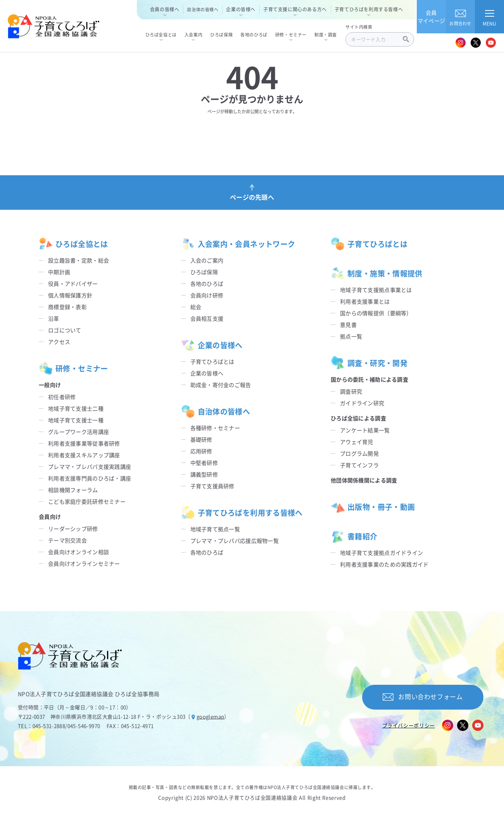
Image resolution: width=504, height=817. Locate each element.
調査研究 (351, 391)
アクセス (59, 342)
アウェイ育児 (357, 442)
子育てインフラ (359, 465)
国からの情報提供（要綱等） (376, 313)
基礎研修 (201, 439)
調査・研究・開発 (369, 363)
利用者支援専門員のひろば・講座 (90, 478)
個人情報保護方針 (70, 295)
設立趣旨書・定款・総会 (79, 260)
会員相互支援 (207, 318)
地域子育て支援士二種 (76, 408)
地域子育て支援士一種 (76, 420)
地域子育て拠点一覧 (215, 529)
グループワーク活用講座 (79, 432)
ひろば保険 (204, 272)
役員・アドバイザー (73, 283)
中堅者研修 (204, 463)
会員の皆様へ (165, 9)
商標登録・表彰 (67, 307)
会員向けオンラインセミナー (84, 563)
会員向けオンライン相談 (79, 552)
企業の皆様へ (241, 9)
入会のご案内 (207, 260)
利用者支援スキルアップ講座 (84, 455)
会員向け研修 (207, 295)
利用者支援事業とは (365, 301)
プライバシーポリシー (409, 725)
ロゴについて (65, 330)
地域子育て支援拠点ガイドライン (381, 553)
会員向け (50, 516)
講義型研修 (204, 474)
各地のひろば (207, 283)
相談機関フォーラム (73, 490)
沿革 (54, 318)
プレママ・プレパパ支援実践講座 (90, 466)
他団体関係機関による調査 (364, 480)
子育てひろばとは (212, 361)
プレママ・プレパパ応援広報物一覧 (235, 541)
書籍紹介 (354, 536)
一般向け (50, 385)
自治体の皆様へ (203, 9)
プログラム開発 (359, 453)
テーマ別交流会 (67, 540)
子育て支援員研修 (212, 486)
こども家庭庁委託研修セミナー (87, 501)
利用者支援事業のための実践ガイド (384, 564)
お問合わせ (460, 16)
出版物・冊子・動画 (373, 507)
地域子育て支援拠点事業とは (376, 290)
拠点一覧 (351, 336)
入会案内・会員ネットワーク (238, 244)
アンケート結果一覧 (365, 430)
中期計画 (59, 272)
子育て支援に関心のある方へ (295, 9)
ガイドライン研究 (362, 403)
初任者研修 (62, 397)
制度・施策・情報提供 (377, 273)
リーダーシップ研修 (73, 529)
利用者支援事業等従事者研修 (84, 443)
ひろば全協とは (73, 244)
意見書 (348, 325)
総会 (196, 307)
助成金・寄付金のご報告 (221, 385)
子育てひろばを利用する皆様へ (369, 9)
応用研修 (201, 451)
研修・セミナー (73, 368)
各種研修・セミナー (215, 428)
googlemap (211, 716)
